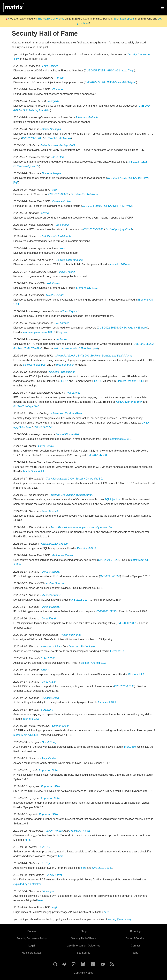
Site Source (84, 953)
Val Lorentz (62, 225)
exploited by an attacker (27, 884)
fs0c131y (45, 847)
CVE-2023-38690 (93, 229)
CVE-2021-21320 (108, 560)
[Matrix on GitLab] (64, 964)
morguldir (54, 101)
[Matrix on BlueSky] (83, 964)
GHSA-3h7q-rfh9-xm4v (58, 138)
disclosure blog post (35, 365)
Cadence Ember (61, 201)
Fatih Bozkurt (50, 66)
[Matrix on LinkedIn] (93, 964)
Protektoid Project (80, 831)
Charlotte (57, 89)
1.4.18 (97, 381)
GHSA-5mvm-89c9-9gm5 (122, 82)
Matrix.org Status (32, 953)
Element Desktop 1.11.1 (130, 381)
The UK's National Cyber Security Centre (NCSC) (75, 479)
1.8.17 (64, 381)
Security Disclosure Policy (32, 938)
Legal (32, 946)
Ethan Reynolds (70, 311)
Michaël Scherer (51, 572)
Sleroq (45, 213)
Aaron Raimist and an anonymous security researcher (82, 527)
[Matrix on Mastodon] (74, 964)
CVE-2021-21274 (80, 600)
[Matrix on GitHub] (55, 964)
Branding (135, 931)
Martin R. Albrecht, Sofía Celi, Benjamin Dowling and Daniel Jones (94, 356)
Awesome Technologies (82, 647)
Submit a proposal (124, 19)
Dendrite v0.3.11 (87, 548)
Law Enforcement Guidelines (84, 946)
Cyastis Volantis (55, 295)
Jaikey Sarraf (54, 875)
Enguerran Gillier (49, 770)
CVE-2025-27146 (95, 82)
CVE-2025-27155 (95, 71)
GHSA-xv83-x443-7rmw (84, 194)
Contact (135, 946)
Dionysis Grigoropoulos (69, 260)
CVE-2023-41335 (117, 178)
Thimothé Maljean (52, 173)
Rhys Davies (49, 758)
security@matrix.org (119, 919)
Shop (83, 931)
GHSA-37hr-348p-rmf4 (129, 402)
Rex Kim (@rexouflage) (63, 372)
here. (61, 856)
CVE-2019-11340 (102, 868)
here (27, 840)
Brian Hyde (48, 891)
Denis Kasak (49, 619)
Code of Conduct (135, 938)
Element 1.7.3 (136, 675)
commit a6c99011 (121, 439)
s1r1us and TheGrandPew (66, 414)
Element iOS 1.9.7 (87, 288)
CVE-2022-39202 (144, 344)
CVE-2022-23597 (44, 427)
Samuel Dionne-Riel (67, 434)
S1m (55, 190)
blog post (62, 332)
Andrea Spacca (55, 583)
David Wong (49, 742)
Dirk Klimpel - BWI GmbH (56, 236)
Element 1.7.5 (118, 651)
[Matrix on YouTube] (103, 964)
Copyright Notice (83, 973)
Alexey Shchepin (51, 129)
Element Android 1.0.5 (94, 663)
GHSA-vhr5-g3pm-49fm (37, 110)
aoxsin (63, 248)
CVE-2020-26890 (124, 686)
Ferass (60, 78)
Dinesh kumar (67, 272)
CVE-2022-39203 (108, 328)
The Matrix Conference (51, 19)
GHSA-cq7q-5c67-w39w (27, 348)
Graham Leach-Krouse (54, 544)
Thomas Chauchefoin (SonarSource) (72, 495)
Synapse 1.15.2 (107, 702)
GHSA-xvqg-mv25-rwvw (133, 328)
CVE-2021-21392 (110, 576)
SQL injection (112, 499)
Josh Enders (53, 283)
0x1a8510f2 (48, 658)
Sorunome (47, 710)
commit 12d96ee (120, 264)
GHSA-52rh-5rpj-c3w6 (26, 406)
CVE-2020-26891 (127, 623)
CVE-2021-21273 (106, 611)
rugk (55, 908)
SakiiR (45, 670)
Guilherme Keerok (63, 555)
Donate (32, 931)
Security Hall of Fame (84, 938)
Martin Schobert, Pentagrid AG (57, 145)
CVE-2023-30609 (58, 194)
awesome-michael (52, 647)
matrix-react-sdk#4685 (26, 735)
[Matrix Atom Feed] (112, 964)
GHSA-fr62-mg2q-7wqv (121, 71)
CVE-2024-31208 (32, 138)
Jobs (135, 953)
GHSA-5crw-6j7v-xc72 (26, 166)
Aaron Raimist (50, 511)
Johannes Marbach (87, 117)
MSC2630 (130, 747)
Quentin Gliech (50, 698)
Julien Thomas (55, 831)
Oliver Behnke (46, 446)
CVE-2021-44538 (97, 455)
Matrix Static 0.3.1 (34, 471)
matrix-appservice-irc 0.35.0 (39, 332)
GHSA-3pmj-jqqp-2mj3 (119, 229)
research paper (65, 365)
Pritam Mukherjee (71, 635)
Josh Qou (58, 157)
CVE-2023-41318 (137, 162)
